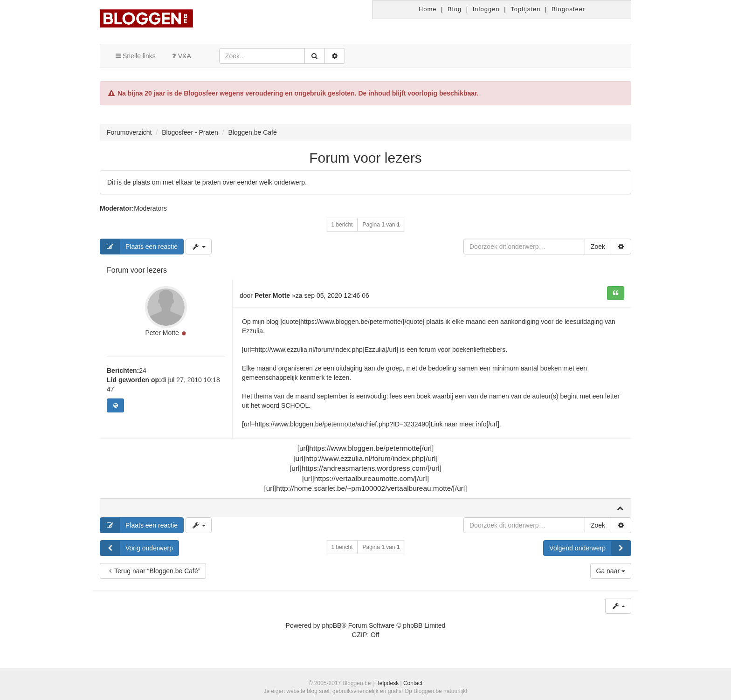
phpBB (331, 625)
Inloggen (486, 9)
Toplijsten (525, 9)
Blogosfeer (568, 9)
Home (428, 9)
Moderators (150, 208)
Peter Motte (162, 333)
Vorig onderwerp (137, 548)
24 (143, 371)
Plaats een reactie (139, 247)
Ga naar (611, 571)
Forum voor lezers (365, 158)
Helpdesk (387, 683)
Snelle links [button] (135, 56)
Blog (455, 9)
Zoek (598, 247)
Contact (413, 683)
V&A (180, 56)
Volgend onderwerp (590, 548)
